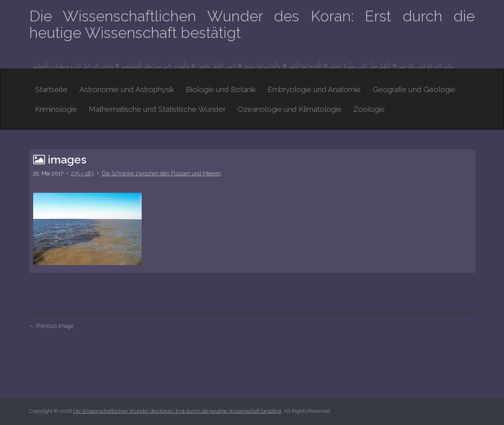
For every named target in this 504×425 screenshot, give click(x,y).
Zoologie (369, 109)
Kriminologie (56, 109)
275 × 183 (82, 173)
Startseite (51, 89)
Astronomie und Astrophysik (127, 89)
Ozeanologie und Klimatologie (289, 109)
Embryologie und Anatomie (314, 89)
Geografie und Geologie (414, 89)
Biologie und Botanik (221, 89)
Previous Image (51, 326)
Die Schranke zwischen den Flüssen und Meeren (161, 173)
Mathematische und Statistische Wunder (157, 109)
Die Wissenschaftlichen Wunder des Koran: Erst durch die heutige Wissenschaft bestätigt (252, 24)
